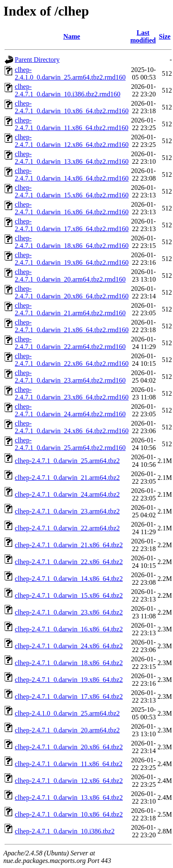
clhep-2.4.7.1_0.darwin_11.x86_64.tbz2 (69, 764)
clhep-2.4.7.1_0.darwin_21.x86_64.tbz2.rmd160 (72, 326)
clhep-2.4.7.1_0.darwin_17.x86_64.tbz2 (69, 696)
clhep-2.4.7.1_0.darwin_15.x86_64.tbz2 (69, 595)
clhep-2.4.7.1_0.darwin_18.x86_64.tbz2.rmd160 (72, 242)
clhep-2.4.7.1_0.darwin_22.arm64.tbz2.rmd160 (70, 343)
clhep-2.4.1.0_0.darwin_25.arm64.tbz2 (67, 713)
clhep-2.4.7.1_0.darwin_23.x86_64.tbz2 (69, 612)
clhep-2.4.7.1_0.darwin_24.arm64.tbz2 (67, 494)
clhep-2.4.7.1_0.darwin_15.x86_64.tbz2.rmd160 (72, 191)
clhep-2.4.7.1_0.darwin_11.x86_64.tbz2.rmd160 (72, 124)
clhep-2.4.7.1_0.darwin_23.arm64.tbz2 (67, 511)
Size (165, 36)
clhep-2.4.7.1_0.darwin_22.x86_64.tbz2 (69, 562)
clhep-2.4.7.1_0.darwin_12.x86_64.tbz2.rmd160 (72, 141)
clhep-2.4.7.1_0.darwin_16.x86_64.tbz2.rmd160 (72, 208)
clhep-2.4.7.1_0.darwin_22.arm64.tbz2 (67, 528)
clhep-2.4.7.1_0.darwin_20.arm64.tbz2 (67, 730)
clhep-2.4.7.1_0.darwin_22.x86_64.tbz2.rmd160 (72, 360)
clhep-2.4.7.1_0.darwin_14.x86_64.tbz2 (69, 579)
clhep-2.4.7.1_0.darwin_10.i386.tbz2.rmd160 (68, 90)
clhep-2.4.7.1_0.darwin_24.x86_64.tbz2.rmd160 (72, 427)
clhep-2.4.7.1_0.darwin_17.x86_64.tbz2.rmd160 (72, 225)
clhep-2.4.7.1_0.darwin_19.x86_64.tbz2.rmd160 (72, 259)
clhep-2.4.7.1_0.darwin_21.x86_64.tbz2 (69, 545)
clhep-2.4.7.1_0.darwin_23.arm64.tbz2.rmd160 (70, 377)
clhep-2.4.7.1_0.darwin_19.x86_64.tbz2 (69, 680)
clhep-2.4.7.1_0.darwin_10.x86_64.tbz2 (69, 814)
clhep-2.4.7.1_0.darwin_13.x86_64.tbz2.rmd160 (72, 158)
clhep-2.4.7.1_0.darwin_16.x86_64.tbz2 (69, 629)
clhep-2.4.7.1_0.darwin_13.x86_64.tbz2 (69, 797)
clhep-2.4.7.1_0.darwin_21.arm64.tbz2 (67, 478)
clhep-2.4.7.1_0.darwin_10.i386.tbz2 (65, 831)
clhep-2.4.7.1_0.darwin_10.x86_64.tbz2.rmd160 (72, 107)
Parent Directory (37, 60)
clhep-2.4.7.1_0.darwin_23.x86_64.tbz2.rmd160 (72, 393)
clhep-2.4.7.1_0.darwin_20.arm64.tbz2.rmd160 (70, 276)
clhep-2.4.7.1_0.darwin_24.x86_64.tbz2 (69, 646)
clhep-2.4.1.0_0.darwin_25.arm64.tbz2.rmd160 (70, 73)
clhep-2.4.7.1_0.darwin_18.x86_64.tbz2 (69, 663)
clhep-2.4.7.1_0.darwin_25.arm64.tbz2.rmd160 (70, 444)
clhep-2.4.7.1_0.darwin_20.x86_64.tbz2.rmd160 (72, 292)
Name (72, 36)
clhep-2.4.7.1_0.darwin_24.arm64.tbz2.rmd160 (70, 410)
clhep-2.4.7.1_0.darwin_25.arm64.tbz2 (67, 461)
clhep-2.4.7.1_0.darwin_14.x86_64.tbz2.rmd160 (72, 174)
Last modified (143, 36)
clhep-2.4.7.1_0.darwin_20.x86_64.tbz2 (69, 747)
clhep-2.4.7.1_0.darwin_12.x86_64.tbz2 (69, 781)
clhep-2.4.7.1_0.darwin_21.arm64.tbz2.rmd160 (70, 309)
